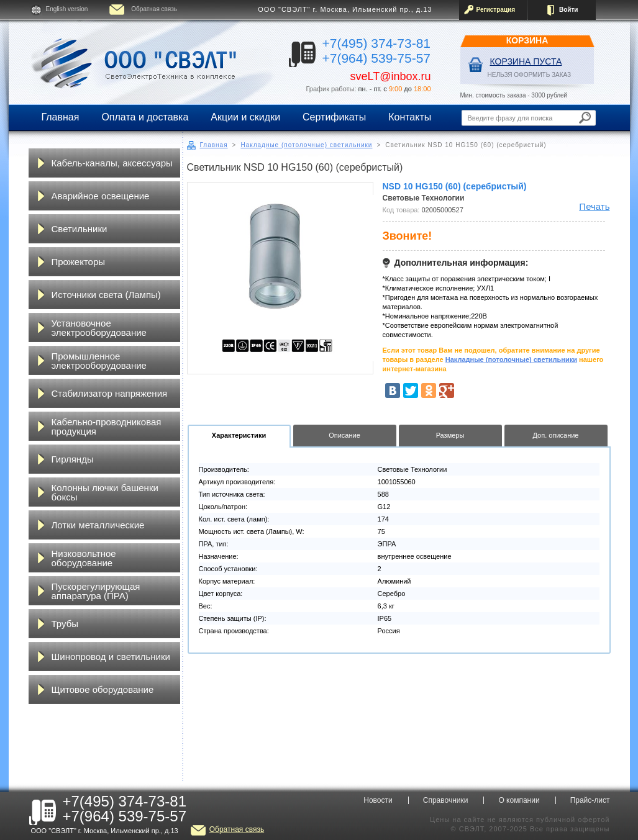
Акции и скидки (245, 117)
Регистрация (496, 10)
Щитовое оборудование (103, 689)
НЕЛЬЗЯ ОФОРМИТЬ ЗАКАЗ (530, 75)
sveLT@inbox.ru (391, 76)
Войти (569, 10)
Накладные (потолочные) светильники (306, 145)
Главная (61, 117)
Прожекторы (79, 262)
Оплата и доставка (145, 117)
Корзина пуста (526, 61)
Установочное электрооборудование (99, 328)
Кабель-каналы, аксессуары (112, 163)
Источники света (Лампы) (106, 295)
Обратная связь (154, 9)
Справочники (446, 800)
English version (67, 9)
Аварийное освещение (101, 196)
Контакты (410, 117)
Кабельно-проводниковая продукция (107, 427)
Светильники (80, 229)
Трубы (65, 624)
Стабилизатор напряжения (110, 393)
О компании (519, 800)
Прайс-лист (590, 800)
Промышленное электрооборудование (99, 361)
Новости (378, 800)
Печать (594, 206)
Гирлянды (73, 459)
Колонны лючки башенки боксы (105, 492)
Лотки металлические (98, 525)
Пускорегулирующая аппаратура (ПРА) (96, 591)
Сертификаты (334, 117)
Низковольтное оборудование (84, 558)
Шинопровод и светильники (111, 657)
